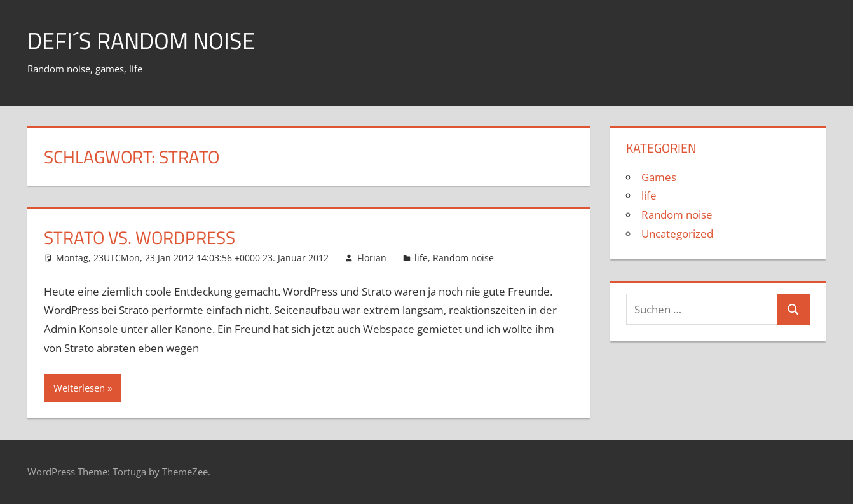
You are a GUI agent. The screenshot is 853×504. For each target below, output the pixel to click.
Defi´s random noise (141, 40)
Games (659, 177)
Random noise (463, 258)
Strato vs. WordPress (140, 237)
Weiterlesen (79, 388)
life (421, 258)
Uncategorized (677, 234)
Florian (372, 258)
